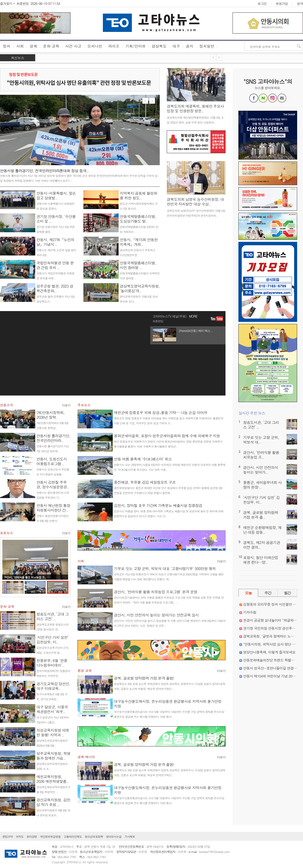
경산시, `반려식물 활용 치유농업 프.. (25, 577)
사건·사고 (73, 46)
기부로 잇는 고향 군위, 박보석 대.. (261, 440)
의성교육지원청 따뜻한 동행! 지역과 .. (53, 733)
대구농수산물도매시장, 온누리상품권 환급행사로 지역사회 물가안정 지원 (168, 704)
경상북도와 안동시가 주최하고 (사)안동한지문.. (138, 252)
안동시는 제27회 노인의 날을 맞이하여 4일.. (56, 252)
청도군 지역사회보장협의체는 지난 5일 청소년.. (139, 206)
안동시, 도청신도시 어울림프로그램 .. (52, 461)
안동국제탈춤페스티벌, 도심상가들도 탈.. (138, 219)
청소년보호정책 (94, 836)
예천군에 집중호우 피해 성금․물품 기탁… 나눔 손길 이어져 (161, 413)
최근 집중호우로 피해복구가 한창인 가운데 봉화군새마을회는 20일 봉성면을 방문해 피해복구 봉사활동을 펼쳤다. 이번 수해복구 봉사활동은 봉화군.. (168, 444)
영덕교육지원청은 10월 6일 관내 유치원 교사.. (139, 299)
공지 (190, 46)
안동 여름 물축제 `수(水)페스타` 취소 (143, 459)
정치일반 (207, 46)
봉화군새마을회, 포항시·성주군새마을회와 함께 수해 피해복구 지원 (167, 436)
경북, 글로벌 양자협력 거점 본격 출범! (144, 678)
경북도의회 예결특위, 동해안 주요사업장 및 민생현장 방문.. (195, 108)
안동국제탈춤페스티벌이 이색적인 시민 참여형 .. (140, 276)
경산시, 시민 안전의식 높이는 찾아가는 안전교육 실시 (156, 615)
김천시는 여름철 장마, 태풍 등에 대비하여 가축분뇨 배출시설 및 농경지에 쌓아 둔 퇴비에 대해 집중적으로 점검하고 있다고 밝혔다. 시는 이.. (169, 514)
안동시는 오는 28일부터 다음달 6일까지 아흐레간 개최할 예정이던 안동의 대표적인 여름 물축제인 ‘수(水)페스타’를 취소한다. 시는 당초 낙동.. (170, 467)
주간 (268, 593)
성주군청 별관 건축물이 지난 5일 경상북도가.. (56, 299)
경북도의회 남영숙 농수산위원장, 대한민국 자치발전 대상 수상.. (195, 202)
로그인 (262, 4)
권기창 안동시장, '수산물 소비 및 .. (56, 219)
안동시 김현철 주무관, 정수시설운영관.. (53, 485)
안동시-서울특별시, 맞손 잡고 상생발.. (56, 196)
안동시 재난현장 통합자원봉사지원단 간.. (53, 508)
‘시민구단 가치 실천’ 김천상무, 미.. (52, 640)
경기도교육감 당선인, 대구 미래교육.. (53, 686)
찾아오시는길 (114, 836)
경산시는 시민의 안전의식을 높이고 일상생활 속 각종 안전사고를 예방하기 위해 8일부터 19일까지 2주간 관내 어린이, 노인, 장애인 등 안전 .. (170, 623)
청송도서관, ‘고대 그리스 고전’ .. (52, 616)
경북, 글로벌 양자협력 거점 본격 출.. (261, 515)
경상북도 (159, 46)
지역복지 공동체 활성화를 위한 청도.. (138, 196)
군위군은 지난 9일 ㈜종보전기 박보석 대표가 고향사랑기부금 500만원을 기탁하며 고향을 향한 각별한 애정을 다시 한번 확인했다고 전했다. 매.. (169, 577)
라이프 (114, 46)
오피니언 (95, 46)
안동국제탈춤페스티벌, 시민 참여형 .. (138, 265)
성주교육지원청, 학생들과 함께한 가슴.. (53, 756)
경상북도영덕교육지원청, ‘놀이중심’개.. (140, 288)
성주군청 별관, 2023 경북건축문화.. (55, 288)
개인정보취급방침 (50, 836)
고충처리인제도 (73, 836)
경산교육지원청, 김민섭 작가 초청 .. (53, 802)
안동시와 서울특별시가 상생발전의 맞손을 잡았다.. (55, 206)
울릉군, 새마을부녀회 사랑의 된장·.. (262, 485)
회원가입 (282, 4)
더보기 (66, 405)
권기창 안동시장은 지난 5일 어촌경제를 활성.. (56, 229)
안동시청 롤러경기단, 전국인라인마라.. (53, 438)
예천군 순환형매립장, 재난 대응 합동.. (262, 530)
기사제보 (130, 836)
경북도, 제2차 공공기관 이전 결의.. (262, 545)
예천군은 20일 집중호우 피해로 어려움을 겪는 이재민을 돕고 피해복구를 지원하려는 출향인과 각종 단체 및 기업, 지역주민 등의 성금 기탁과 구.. (169, 421)
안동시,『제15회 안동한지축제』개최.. (139, 242)
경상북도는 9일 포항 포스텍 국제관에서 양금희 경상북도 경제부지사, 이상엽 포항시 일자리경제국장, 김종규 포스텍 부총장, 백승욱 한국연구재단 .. (170, 686)
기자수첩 (250, 612)
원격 (300, 4)
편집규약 (8, 836)
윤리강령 (32, 836)
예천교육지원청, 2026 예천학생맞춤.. (53, 779)
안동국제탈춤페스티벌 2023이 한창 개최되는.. (139, 229)
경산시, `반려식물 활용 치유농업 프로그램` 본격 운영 (156, 592)
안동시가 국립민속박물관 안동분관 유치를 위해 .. (55, 276)
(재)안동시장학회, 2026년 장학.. (50, 415)
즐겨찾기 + (7, 4)
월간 (287, 593)
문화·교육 (51, 46)
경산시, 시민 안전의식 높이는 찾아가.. (261, 470)
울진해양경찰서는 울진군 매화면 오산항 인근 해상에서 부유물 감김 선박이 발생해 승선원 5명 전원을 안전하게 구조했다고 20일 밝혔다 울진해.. (168, 490)
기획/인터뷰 (136, 46)
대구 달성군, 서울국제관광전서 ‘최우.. (52, 709)
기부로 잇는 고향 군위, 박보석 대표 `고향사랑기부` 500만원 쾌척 (165, 569)
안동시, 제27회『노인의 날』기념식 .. (55, 242)
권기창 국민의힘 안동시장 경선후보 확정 (273, 628)
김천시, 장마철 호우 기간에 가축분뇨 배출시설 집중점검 (158, 505)
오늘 (248, 593)
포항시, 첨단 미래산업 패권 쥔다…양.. (261, 560)
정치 (7, 46)
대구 (176, 46)
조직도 (20, 836)
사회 (20, 46)
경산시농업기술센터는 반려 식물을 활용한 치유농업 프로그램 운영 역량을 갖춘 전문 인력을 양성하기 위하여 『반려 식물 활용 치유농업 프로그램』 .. (169, 600)
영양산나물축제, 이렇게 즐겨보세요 (269, 652)
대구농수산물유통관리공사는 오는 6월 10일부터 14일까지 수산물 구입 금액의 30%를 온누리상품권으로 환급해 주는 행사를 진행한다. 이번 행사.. (169, 714)
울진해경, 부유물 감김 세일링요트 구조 (145, 482)
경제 (33, 46)
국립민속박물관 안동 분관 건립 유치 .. (55, 265)
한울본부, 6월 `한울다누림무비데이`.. (52, 663)
